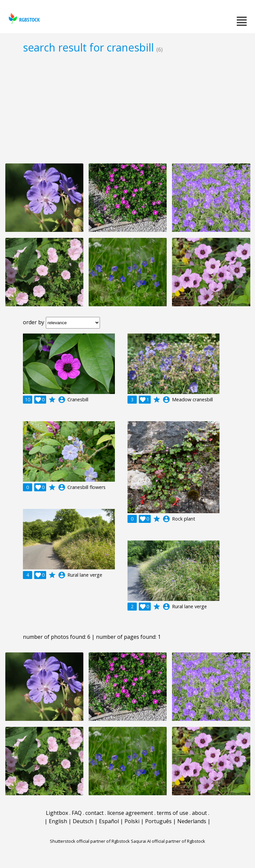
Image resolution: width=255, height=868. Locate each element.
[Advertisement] (127, 108)
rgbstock (23, 18)
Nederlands (192, 821)
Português (158, 821)
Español (109, 821)
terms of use (172, 813)
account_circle (62, 400)
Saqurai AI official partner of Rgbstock (168, 841)
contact (94, 813)
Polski (132, 821)
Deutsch (83, 821)
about (199, 813)
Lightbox (57, 813)
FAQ (77, 813)
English (58, 821)
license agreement (130, 813)
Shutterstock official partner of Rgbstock (90, 841)
